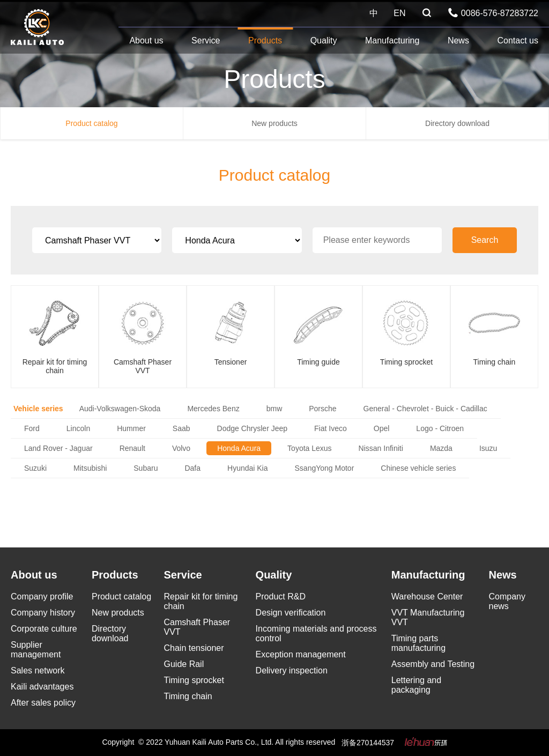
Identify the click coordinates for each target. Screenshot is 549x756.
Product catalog (91, 123)
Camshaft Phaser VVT (197, 627)
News (458, 40)
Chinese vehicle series (418, 468)
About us (146, 40)
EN (399, 13)
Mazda (441, 448)
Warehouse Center (427, 596)
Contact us (517, 40)
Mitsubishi (90, 468)
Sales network (38, 670)
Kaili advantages (42, 687)
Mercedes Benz (213, 409)
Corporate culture (44, 629)
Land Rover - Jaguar (58, 448)
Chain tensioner (194, 648)
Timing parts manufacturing (418, 643)
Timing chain (188, 696)
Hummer (131, 428)
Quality (324, 40)
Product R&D (281, 596)
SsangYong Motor (325, 468)
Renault (132, 448)
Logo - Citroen (440, 428)
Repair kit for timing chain (201, 601)
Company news (507, 601)
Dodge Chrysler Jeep (253, 428)
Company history (43, 613)
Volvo (181, 448)
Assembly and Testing (433, 664)
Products (265, 40)
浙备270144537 (368, 743)
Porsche (322, 409)
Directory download (457, 123)
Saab (181, 428)
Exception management (301, 654)
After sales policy (43, 703)
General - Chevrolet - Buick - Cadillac (425, 409)
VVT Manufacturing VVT (428, 617)
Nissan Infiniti (381, 448)
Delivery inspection (292, 670)
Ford (32, 428)
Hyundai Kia (248, 468)
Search (485, 240)
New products (274, 123)
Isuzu (488, 448)
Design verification (291, 613)
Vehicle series (38, 409)
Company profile (42, 596)
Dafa (192, 468)
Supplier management (36, 650)
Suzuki (35, 468)
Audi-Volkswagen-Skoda (120, 409)
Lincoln (78, 428)
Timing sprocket (194, 680)
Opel (382, 428)
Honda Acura (239, 448)
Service (206, 40)
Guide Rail (184, 664)
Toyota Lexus (310, 448)
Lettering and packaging (416, 685)
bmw (274, 409)
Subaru (146, 468)
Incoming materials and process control (316, 633)
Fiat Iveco (331, 428)
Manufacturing (392, 40)
